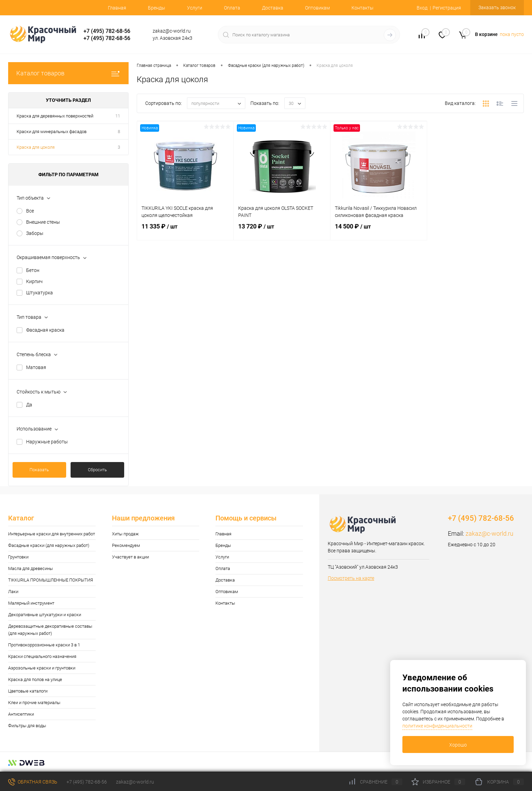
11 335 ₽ (185, 231)
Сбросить (97, 470)
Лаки (13, 592)
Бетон (33, 270)
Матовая (36, 367)
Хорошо (458, 745)
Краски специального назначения (42, 656)
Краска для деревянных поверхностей (55, 116)
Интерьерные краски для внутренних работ (52, 534)
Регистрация (447, 8)
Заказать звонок (497, 7)
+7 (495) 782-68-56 (107, 31)
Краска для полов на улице (35, 679)
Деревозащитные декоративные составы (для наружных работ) (50, 630)
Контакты (363, 8)
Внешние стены (43, 222)
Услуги (195, 8)
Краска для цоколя (36, 147)
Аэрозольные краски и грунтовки (42, 668)
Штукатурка (40, 293)
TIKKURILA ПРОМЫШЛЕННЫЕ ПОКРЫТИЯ (51, 580)
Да (29, 405)
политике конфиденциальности (437, 726)
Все (30, 211)
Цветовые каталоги (28, 691)
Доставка (273, 8)
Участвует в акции (130, 557)
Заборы (35, 233)
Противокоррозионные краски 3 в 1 (44, 645)
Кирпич (34, 281)
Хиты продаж (125, 534)
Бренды (157, 8)
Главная (117, 8)
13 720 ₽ (282, 231)
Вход (422, 8)
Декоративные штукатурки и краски (45, 615)
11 (118, 116)
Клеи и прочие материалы (34, 703)
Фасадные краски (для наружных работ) (49, 545)
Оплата (232, 8)
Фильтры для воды (27, 726)
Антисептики (21, 714)
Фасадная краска (45, 330)
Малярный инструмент (31, 603)
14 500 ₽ (379, 231)
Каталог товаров (68, 73)
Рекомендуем (126, 545)
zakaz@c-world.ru (489, 534)
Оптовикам (317, 8)
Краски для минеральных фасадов (52, 132)
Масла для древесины (31, 568)
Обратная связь (33, 782)
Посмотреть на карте (351, 578)
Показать (39, 470)
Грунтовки (18, 557)
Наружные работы (47, 442)
